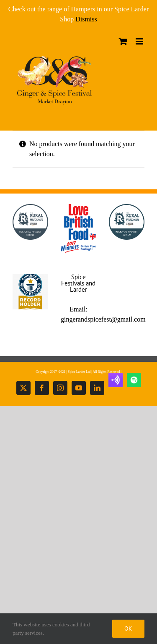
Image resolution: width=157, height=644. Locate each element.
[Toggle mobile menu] (140, 41)
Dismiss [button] (86, 19)
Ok (128, 628)
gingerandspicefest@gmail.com (103, 319)
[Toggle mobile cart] (123, 41)
